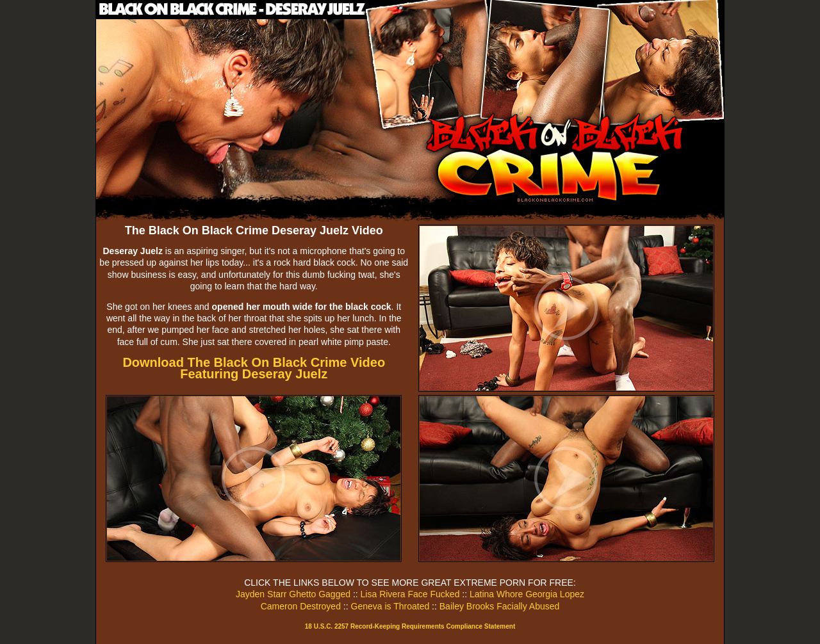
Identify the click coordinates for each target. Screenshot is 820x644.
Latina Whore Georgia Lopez (527, 594)
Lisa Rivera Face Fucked (410, 594)
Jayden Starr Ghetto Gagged (293, 594)
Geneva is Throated (390, 606)
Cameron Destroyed (301, 606)
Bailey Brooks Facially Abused (500, 606)
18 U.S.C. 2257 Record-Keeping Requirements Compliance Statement (410, 626)
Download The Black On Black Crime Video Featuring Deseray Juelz (254, 368)
